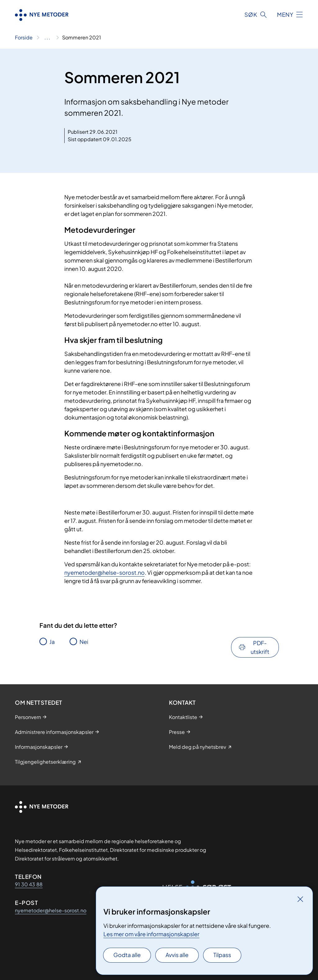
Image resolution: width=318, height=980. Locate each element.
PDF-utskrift (260, 647)
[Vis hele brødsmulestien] (47, 38)
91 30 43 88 (29, 884)
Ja (52, 642)
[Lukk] (300, 899)
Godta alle (127, 955)
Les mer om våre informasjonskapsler (151, 934)
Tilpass (222, 955)
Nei (84, 642)
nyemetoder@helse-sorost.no (104, 572)
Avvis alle (177, 955)
